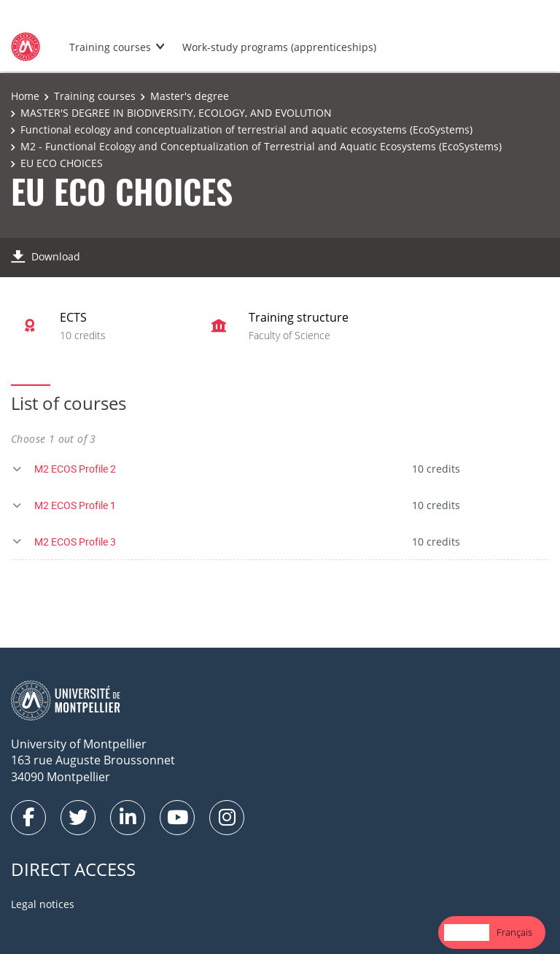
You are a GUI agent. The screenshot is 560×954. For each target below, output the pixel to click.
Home (25, 96)
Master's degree (190, 96)
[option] (514, 932)
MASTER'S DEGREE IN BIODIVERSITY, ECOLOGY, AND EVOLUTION (176, 113)
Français (514, 932)
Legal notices (43, 904)
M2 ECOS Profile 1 (75, 505)
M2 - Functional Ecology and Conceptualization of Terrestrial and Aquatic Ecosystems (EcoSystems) (261, 146)
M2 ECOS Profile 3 (75, 542)
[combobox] (467, 932)
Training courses (110, 47)
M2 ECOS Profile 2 (75, 469)
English (467, 932)
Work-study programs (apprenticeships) (279, 47)
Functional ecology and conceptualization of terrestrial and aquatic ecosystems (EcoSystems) (246, 129)
